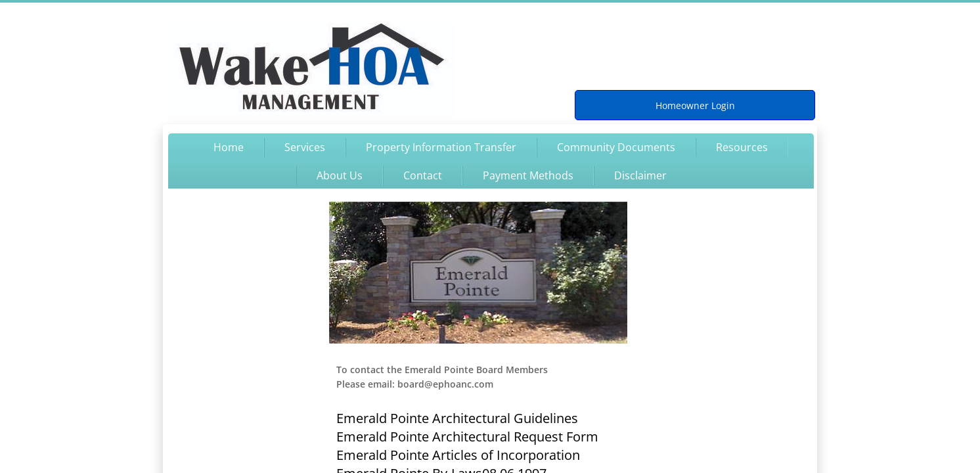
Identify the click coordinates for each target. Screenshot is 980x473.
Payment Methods (528, 175)
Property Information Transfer (441, 147)
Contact (423, 175)
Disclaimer (640, 175)
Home (229, 147)
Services (305, 147)
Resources (742, 147)
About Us (340, 175)
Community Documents (616, 147)
